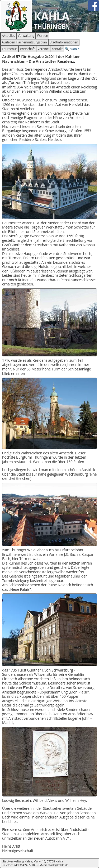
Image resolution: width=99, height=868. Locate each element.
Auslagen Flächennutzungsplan (24, 42)
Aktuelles (8, 36)
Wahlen (43, 36)
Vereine (43, 49)
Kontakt (57, 49)
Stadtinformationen (64, 42)
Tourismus (10, 49)
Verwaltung (26, 36)
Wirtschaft (27, 49)
